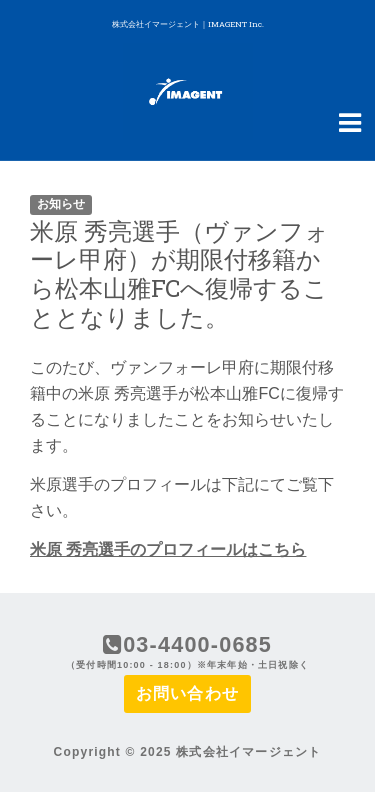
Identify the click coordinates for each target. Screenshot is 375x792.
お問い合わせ (187, 693)
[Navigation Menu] (350, 121)
